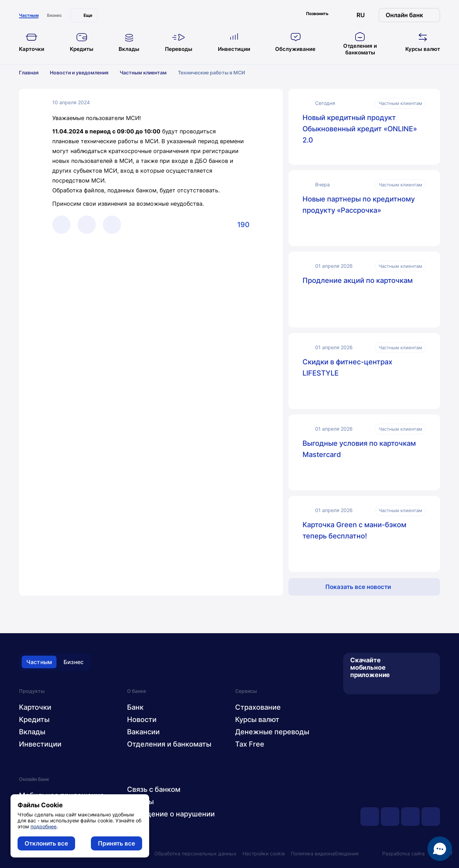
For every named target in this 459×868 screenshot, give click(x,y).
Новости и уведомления (84, 72)
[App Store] (355, 686)
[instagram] (431, 817)
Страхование (258, 707)
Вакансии (143, 732)
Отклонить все (46, 843)
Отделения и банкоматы (169, 744)
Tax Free (250, 744)
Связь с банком (154, 789)
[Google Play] (367, 686)
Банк (135, 707)
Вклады (32, 732)
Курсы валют (257, 720)
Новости (142, 720)
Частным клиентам (148, 72)
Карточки (35, 707)
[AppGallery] (378, 686)
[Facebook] (112, 225)
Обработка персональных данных (195, 853)
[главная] (229, 13)
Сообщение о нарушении (171, 814)
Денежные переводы (272, 732)
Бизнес (74, 662)
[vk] (390, 817)
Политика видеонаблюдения (325, 853)
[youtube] (370, 817)
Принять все (117, 843)
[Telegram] (61, 225)
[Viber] (87, 225)
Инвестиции (40, 744)
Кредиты (34, 720)
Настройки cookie (264, 853)
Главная (33, 72)
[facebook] (410, 817)
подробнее (44, 826)
